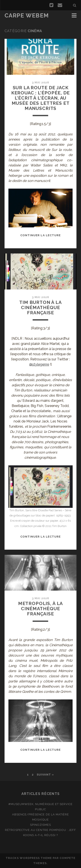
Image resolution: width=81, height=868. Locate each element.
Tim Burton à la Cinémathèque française (40, 307)
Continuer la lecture (40, 235)
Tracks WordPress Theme (29, 858)
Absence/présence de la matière (40, 814)
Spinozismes (40, 825)
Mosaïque (40, 820)
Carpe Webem (27, 16)
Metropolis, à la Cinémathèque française (40, 609)
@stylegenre (39, 364)
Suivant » (45, 775)
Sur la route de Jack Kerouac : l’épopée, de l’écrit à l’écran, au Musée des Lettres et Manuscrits (41, 98)
